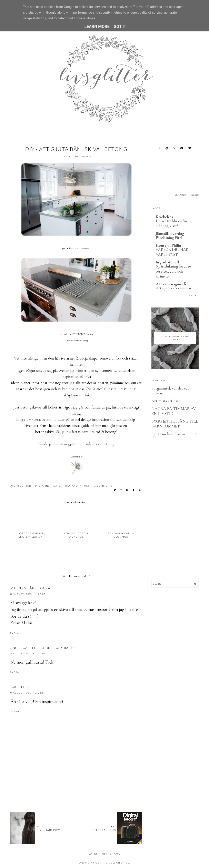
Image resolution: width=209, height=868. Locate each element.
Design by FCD (120, 863)
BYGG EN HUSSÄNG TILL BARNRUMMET (175, 424)
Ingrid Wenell (167, 262)
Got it (120, 27)
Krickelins (164, 217)
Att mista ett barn (166, 401)
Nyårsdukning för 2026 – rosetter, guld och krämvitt (175, 271)
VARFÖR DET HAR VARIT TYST (172, 252)
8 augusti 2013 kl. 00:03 (28, 594)
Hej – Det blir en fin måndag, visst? (171, 223)
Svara (15, 633)
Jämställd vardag (170, 234)
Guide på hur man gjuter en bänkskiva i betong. (76, 444)
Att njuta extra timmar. (174, 288)
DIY (41, 486)
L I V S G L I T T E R (99, 863)
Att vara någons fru (172, 284)
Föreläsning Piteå (169, 238)
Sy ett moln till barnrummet (174, 434)
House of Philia (168, 245)
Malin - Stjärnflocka (30, 588)
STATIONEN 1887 (82, 249)
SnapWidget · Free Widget (187, 195)
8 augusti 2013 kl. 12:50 (28, 653)
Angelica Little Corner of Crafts (42, 648)
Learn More (97, 27)
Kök (86, 486)
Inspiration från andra (63, 486)
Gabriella (20, 687)
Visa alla (193, 295)
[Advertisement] (85, 786)
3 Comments (103, 486)
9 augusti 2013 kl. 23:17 (28, 693)
